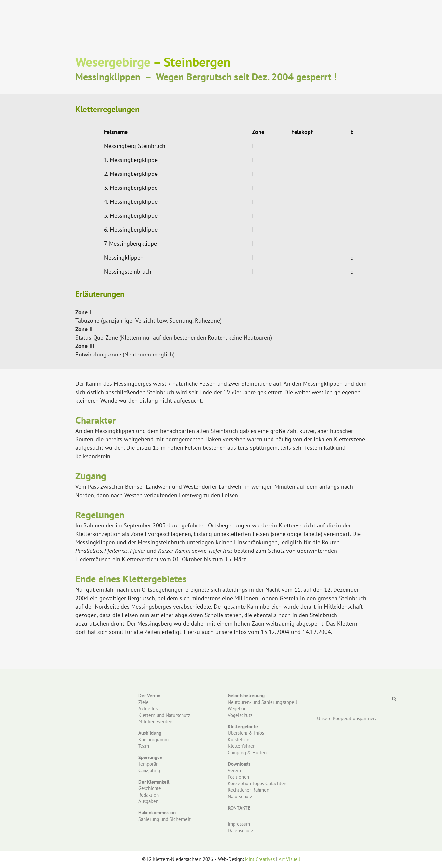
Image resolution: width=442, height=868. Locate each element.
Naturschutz (240, 796)
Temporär (148, 764)
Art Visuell (289, 859)
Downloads (239, 764)
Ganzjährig (149, 770)
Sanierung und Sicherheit (164, 819)
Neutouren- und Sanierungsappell (262, 702)
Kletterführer (241, 746)
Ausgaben (148, 801)
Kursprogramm (153, 739)
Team (144, 746)
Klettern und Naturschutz (164, 715)
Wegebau (237, 709)
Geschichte (150, 788)
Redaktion (149, 795)
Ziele (144, 702)
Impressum (239, 824)
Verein (234, 770)
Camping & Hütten (247, 752)
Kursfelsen (239, 739)
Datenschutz (240, 830)
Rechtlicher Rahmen (248, 790)
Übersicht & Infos (246, 733)
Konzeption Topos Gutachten (257, 783)
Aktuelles (148, 709)
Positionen (238, 777)
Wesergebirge (113, 62)
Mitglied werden (155, 722)
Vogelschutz (240, 715)
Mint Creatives (260, 859)
